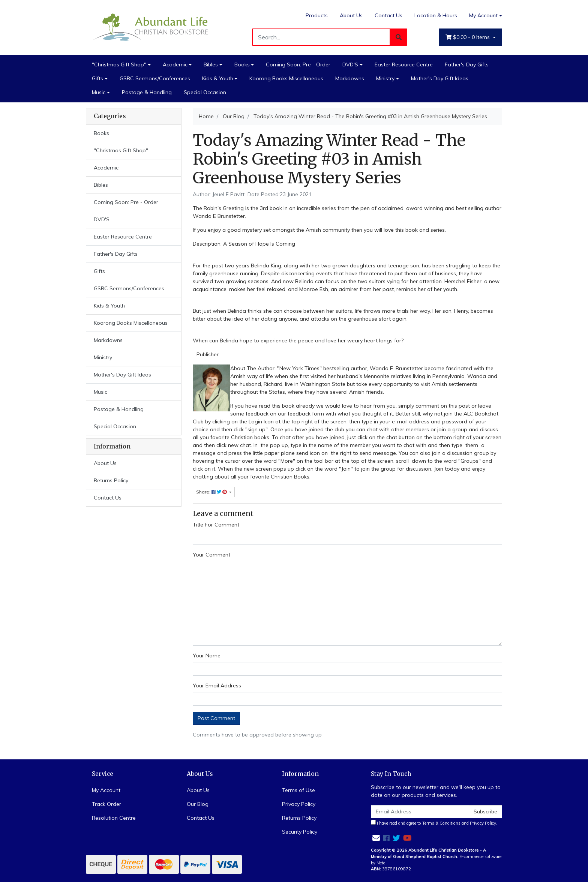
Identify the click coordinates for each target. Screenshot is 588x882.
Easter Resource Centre (404, 64)
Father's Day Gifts (467, 64)
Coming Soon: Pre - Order (298, 64)
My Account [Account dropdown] (483, 15)
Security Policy (300, 832)
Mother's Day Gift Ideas (440, 78)
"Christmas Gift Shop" (119, 64)
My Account (106, 790)
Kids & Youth (218, 78)
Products (317, 15)
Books (242, 64)
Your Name (207, 655)
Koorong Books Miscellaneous (286, 78)
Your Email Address (217, 685)
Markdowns (350, 78)
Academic (175, 64)
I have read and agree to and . (434, 823)
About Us (351, 15)
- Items (468, 37)
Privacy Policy (299, 804)
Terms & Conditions (441, 823)
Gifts (97, 78)
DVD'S (350, 64)
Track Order (106, 804)
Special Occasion (205, 92)
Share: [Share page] (212, 492)
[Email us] (376, 838)
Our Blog (198, 804)
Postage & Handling (147, 92)
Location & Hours (436, 15)
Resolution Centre (114, 818)
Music (99, 92)
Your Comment (211, 555)
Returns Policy (111, 480)
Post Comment (216, 718)
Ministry (385, 78)
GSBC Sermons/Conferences (155, 78)
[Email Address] (420, 812)
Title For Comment (216, 525)
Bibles (211, 64)
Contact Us (388, 15)
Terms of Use (298, 790)
